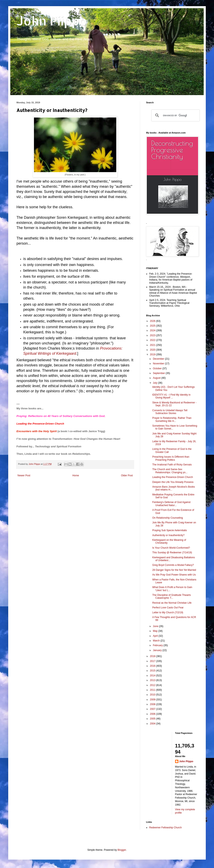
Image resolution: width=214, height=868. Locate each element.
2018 (153, 656)
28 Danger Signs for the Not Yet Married (174, 570)
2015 (153, 671)
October (158, 368)
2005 (153, 719)
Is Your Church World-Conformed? (171, 548)
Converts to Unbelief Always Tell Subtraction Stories (170, 412)
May (156, 631)
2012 (153, 685)
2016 (153, 666)
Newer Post (24, 475)
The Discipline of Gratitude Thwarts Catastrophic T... (172, 596)
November (159, 364)
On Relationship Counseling (168, 518)
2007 (153, 709)
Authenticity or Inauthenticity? (168, 535)
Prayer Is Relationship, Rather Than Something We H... (172, 419)
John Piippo (52, 21)
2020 (153, 350)
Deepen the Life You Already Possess (173, 482)
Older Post (127, 475)
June (156, 626)
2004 (153, 724)
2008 (153, 704)
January (158, 650)
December (159, 359)
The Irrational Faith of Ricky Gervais (172, 465)
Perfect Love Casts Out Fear (168, 608)
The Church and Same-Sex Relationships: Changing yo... (170, 471)
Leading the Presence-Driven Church (40, 424)
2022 (153, 340)
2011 (153, 690)
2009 (153, 700)
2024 (153, 330)
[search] (175, 115)
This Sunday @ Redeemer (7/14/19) (172, 553)
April (156, 636)
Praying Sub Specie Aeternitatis (170, 530)
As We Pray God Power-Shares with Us (174, 575)
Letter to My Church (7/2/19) (168, 612)
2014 (153, 676)
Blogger (122, 850)
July (155, 383)
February (158, 645)
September (159, 373)
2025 (153, 326)
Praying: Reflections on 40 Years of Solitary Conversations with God (60, 416)
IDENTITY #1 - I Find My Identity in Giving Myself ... (171, 396)
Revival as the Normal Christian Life (172, 603)
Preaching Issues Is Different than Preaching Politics (171, 458)
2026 (153, 321)
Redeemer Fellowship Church (165, 828)
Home (76, 475)
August (157, 378)
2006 (153, 714)
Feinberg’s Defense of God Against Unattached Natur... (171, 504)
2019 (153, 355)
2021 (153, 345)
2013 (153, 680)
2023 (153, 335)
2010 (153, 695)
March (157, 641)
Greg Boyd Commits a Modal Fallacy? (173, 565)
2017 (153, 661)
